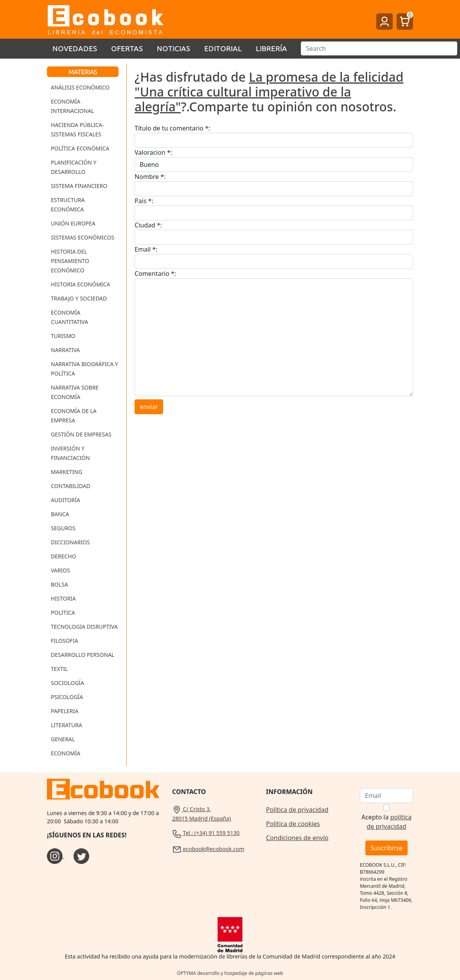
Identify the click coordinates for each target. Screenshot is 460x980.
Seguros (63, 528)
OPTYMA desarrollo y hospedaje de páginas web (230, 973)
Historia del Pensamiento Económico (70, 261)
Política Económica (80, 148)
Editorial (223, 48)
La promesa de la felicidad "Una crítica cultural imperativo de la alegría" (269, 92)
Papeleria (65, 711)
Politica (63, 612)
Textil (59, 669)
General (63, 739)
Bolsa (59, 584)
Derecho (64, 556)
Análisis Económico (80, 87)
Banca (60, 514)
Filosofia (65, 641)
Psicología (67, 697)
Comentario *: (155, 274)
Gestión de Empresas (81, 434)
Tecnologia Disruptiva (84, 627)
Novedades (75, 48)
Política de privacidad (297, 810)
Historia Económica (80, 284)
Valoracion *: (153, 152)
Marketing (66, 472)
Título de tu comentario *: (172, 128)
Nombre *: (150, 177)
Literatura (66, 725)
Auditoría (66, 500)
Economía (66, 753)
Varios (60, 570)
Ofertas (127, 48)
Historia (63, 598)
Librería (271, 48)
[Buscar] (379, 48)
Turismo (63, 336)
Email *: (146, 249)
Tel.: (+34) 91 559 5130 (206, 833)
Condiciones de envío (297, 838)
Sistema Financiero (79, 186)
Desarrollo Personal (83, 655)
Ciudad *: (148, 225)
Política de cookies (293, 824)
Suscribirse (386, 848)
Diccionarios (70, 542)
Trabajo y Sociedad (79, 298)
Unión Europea (73, 223)
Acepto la (386, 822)
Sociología (67, 683)
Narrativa (65, 350)
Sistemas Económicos (83, 237)
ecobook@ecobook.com (208, 849)
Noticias (173, 48)
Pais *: (144, 201)
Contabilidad (71, 486)
